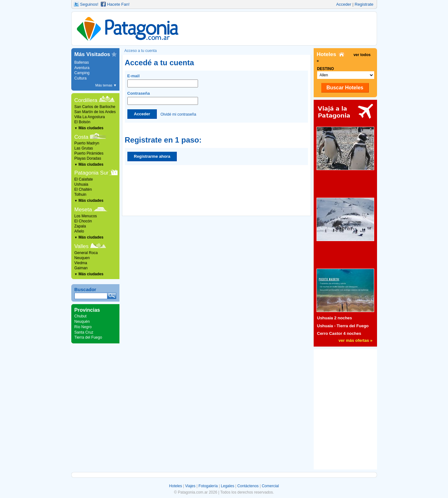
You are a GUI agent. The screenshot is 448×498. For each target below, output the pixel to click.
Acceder (344, 4)
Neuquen (82, 258)
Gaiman (81, 268)
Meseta (83, 210)
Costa (81, 137)
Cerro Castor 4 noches (339, 333)
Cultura (81, 78)
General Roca (86, 253)
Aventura (82, 68)
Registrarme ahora (152, 156)
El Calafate (84, 179)
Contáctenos (248, 486)
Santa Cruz (84, 332)
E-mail (163, 80)
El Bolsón (83, 122)
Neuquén (82, 322)
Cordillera (86, 100)
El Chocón (83, 221)
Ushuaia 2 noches (335, 318)
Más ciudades (89, 128)
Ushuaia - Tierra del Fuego (343, 326)
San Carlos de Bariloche (95, 107)
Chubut (81, 316)
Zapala (80, 226)
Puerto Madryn (87, 143)
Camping (82, 73)
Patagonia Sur (92, 173)
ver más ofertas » (356, 340)
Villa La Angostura (90, 117)
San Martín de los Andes (95, 112)
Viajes (190, 486)
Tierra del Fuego (88, 337)
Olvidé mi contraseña (178, 114)
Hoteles (176, 486)
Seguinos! (89, 4)
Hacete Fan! (118, 4)
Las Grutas (84, 148)
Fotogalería (208, 486)
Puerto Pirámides (89, 153)
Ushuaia (81, 184)
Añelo (79, 231)
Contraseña (163, 98)
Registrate (364, 4)
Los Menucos (86, 216)
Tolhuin (80, 195)
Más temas (106, 85)
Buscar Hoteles (345, 88)
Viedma (81, 263)
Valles (82, 246)
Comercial (270, 486)
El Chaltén (83, 189)
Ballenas (82, 62)
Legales (227, 486)
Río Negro (83, 327)
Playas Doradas (88, 158)
